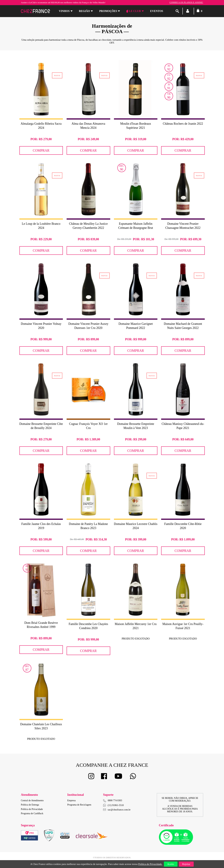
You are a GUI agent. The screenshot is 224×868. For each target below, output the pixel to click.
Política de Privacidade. (150, 864)
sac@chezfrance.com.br (117, 810)
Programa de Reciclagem (79, 805)
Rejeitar (186, 864)
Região (84, 11)
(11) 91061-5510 (113, 805)
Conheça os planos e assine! (186, 2)
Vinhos (64, 11)
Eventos (157, 11)
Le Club (134, 11)
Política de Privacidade (32, 809)
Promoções (108, 11)
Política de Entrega (30, 805)
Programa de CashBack (32, 813)
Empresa (71, 800)
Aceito (171, 864)
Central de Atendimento (32, 800)
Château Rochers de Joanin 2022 (183, 124)
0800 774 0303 (115, 800)
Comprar (41, 150)
